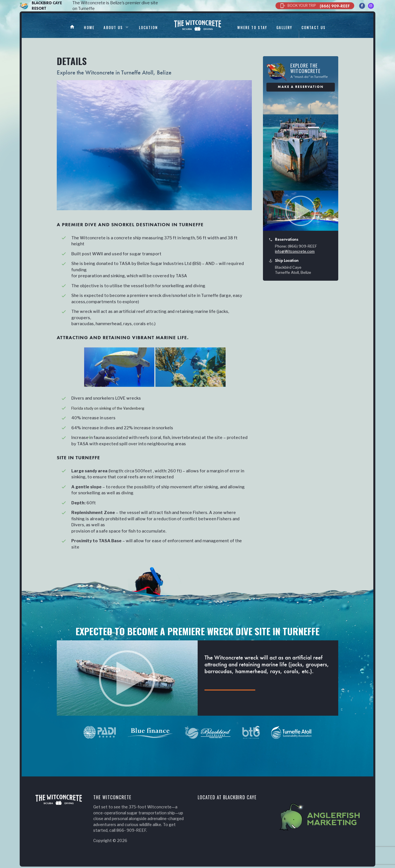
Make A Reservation (301, 87)
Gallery (294, 27)
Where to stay (259, 27)
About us (105, 27)
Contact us (327, 27)
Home (78, 27)
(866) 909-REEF (315, 6)
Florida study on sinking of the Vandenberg (114, 408)
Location (143, 27)
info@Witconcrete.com (295, 251)
